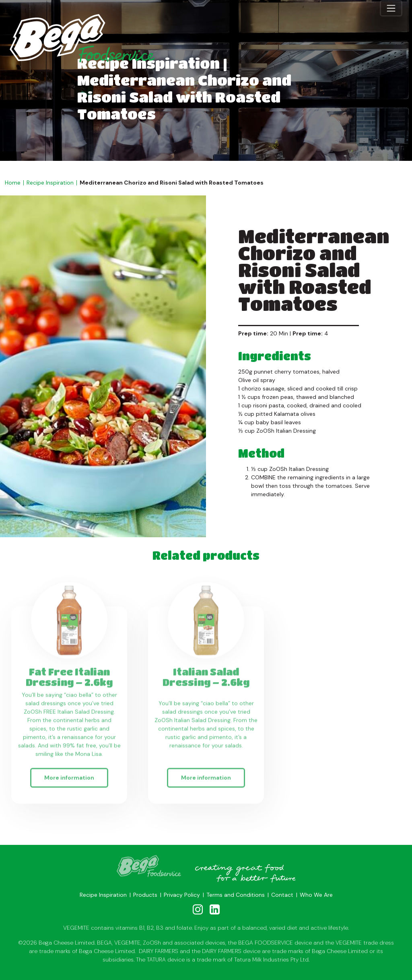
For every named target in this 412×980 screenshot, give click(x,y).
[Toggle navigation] (391, 8)
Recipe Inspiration (50, 183)
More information (69, 778)
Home (13, 183)
